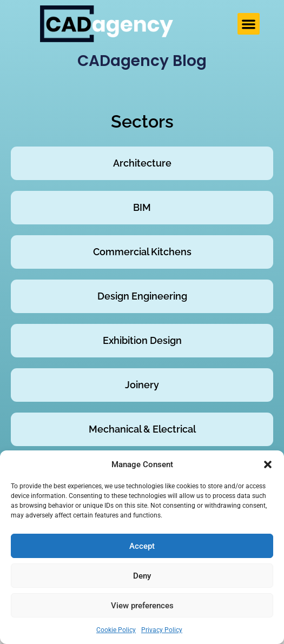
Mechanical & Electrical (142, 429)
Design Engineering (142, 296)
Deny (142, 576)
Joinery (142, 385)
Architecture (142, 163)
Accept (142, 546)
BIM (142, 207)
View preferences (142, 606)
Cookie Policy (116, 630)
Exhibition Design (142, 340)
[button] (268, 464)
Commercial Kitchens (142, 252)
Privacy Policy (162, 630)
